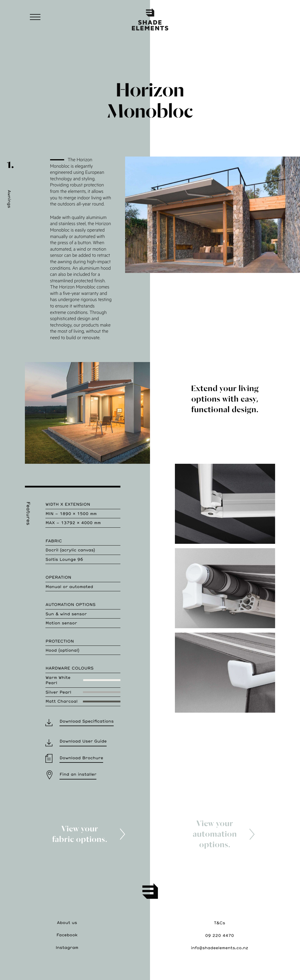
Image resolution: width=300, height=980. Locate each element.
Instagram (67, 947)
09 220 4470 (219, 935)
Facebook (67, 935)
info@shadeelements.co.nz (220, 948)
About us (67, 922)
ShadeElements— (150, 19)
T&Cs (219, 923)
